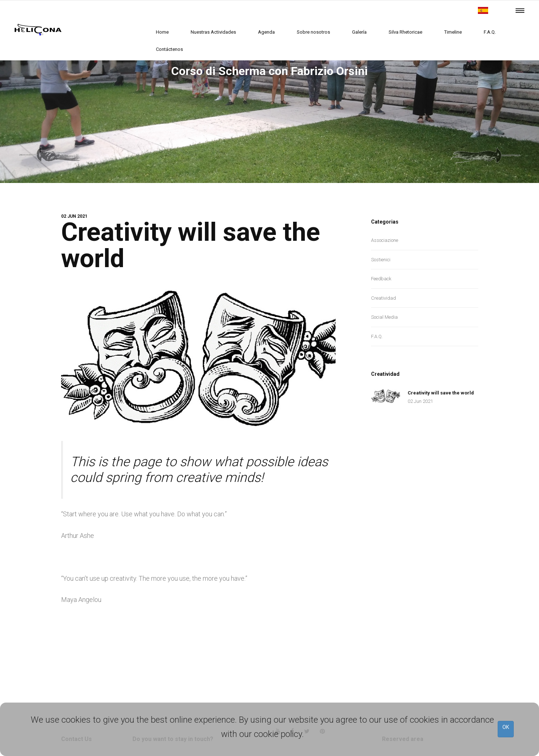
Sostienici (381, 260)
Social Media (384, 317)
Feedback (381, 279)
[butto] (483, 10)
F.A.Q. (490, 32)
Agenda (266, 32)
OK (506, 727)
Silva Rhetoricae (405, 32)
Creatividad (383, 298)
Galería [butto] (359, 32)
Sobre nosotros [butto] (313, 32)
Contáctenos (169, 49)
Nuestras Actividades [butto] (213, 32)
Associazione (385, 240)
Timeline (453, 32)
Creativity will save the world (194, 245)
